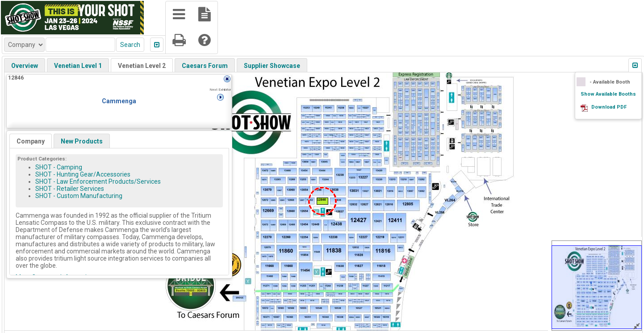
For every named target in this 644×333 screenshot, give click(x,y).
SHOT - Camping (59, 167)
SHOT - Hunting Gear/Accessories (83, 174)
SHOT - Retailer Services (70, 189)
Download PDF (609, 107)
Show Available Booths (608, 94)
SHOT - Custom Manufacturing (79, 196)
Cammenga (119, 101)
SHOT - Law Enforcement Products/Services (98, 181)
